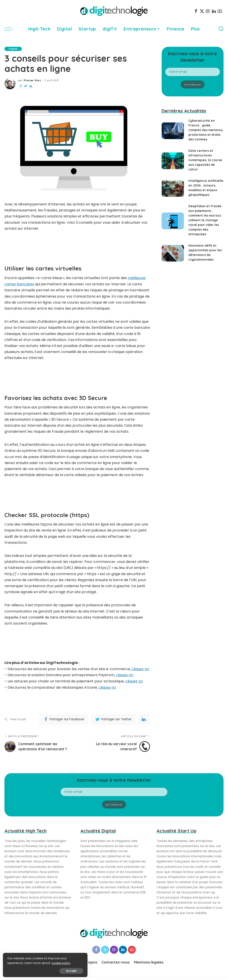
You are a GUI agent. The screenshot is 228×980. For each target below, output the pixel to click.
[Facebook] (196, 11)
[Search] (221, 29)
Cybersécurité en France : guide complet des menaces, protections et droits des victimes (206, 130)
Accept (54, 970)
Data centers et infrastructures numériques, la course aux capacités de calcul (205, 160)
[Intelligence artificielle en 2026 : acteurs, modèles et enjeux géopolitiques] (173, 188)
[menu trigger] (11, 29)
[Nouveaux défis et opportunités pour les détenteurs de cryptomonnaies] (173, 253)
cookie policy (17, 963)
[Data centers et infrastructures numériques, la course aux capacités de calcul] (173, 161)
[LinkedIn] (214, 11)
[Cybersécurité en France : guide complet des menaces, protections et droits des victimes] (173, 131)
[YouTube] (220, 11)
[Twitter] (202, 11)
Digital (13, 49)
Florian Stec (32, 80)
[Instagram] (208, 11)
